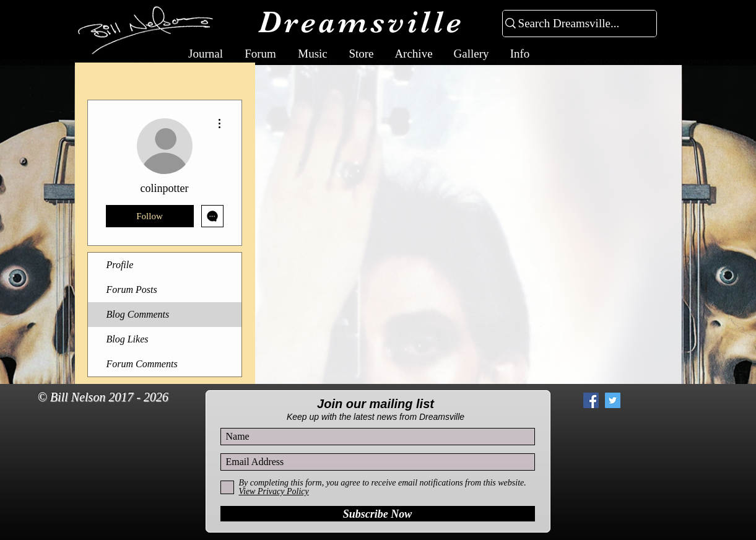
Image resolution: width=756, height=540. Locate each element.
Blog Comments (138, 314)
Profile (120, 265)
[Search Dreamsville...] (574, 24)
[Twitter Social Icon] (613, 400)
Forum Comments (142, 364)
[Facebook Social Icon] (591, 400)
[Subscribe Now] (378, 514)
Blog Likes (128, 339)
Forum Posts (132, 290)
